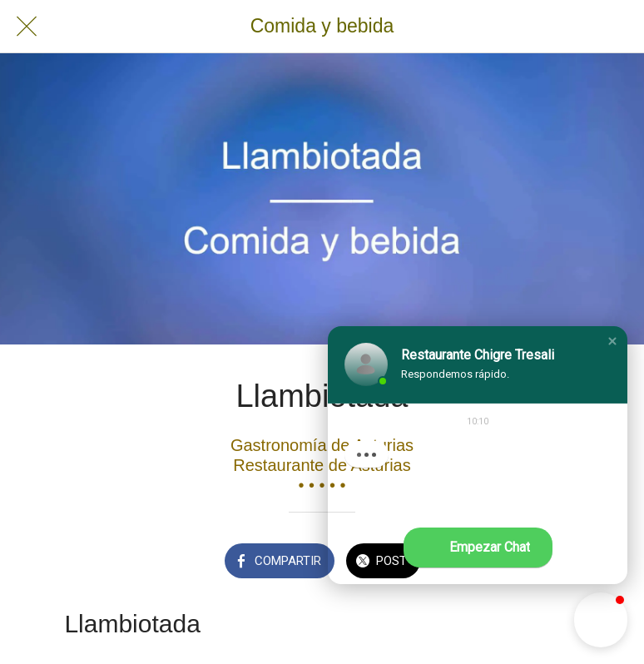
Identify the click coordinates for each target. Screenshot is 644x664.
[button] (612, 341)
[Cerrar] (27, 27)
